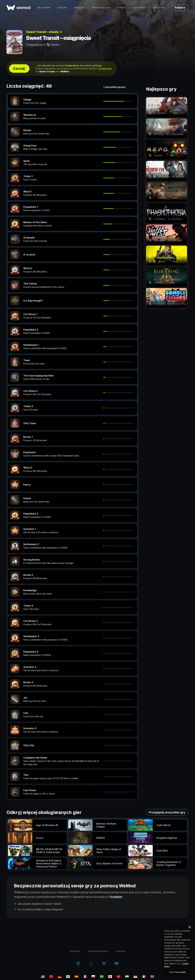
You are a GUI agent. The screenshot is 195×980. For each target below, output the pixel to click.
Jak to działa (43, 7)
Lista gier (62, 7)
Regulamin (75, 951)
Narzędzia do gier (101, 7)
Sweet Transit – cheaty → (44, 32)
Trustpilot (116, 897)
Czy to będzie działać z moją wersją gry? (40, 909)
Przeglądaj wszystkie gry (167, 812)
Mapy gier (79, 7)
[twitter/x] (91, 964)
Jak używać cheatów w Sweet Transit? (39, 904)
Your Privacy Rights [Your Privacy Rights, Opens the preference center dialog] (178, 972)
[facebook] (104, 964)
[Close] (190, 927)
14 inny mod (105, 68)
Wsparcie (121, 951)
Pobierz (180, 8)
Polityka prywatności (98, 951)
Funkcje (121, 7)
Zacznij (19, 68)
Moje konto (159, 7)
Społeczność (139, 7)
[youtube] (116, 964)
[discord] (78, 964)
